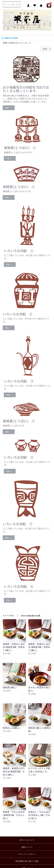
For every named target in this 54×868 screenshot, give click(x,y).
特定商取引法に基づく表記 (27, 861)
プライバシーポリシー (27, 854)
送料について (27, 847)
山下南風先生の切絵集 (10, 38)
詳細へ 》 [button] (9, 108)
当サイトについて (27, 840)
